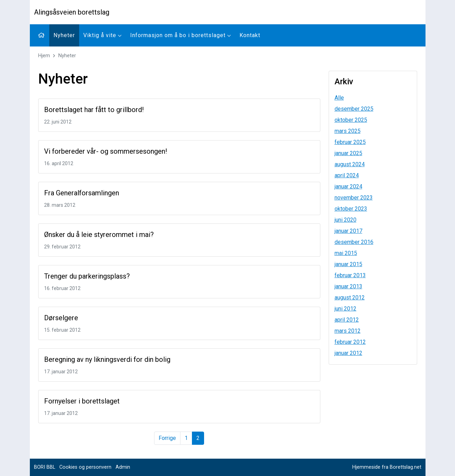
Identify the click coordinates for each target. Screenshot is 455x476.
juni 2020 (346, 220)
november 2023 (354, 198)
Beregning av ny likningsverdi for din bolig (107, 359)
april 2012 (347, 320)
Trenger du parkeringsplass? (87, 276)
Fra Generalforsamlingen (82, 193)
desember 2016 (354, 242)
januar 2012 (348, 353)
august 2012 (350, 297)
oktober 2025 (351, 120)
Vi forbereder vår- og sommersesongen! (106, 151)
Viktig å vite (103, 35)
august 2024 (350, 164)
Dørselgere (61, 318)
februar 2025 (350, 142)
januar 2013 (348, 286)
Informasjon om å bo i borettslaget (181, 35)
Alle (339, 98)
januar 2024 (348, 186)
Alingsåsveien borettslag (72, 12)
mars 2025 (348, 131)
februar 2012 (350, 342)
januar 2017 (348, 231)
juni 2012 (346, 309)
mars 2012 (348, 331)
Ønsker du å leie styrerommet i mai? (99, 235)
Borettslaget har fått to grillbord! (94, 110)
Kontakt (250, 35)
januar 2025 (348, 153)
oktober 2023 (351, 209)
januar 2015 (348, 264)
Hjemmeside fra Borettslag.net (387, 467)
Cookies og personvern (85, 467)
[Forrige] (167, 438)
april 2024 (347, 175)
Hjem (44, 56)
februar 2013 (350, 275)
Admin (123, 467)
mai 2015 (346, 253)
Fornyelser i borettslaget (82, 401)
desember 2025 (354, 109)
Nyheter (64, 35)
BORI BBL (45, 467)
